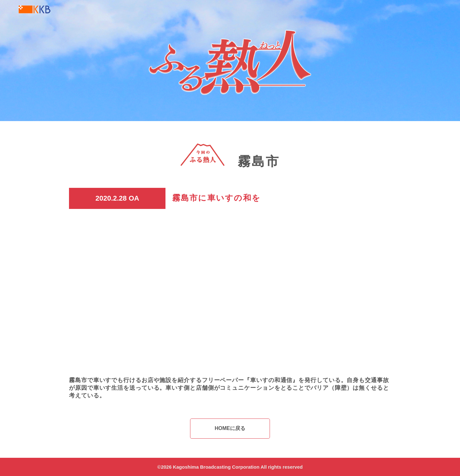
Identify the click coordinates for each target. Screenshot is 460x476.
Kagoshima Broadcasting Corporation (216, 467)
